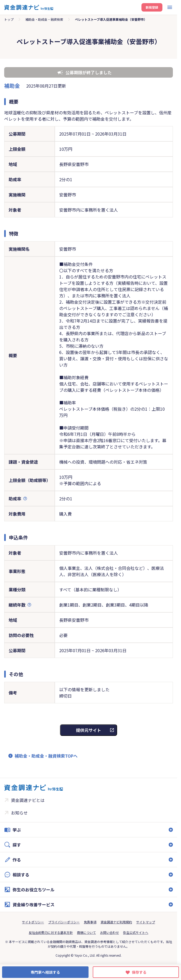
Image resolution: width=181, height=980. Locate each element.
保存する (139, 972)
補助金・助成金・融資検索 (44, 19)
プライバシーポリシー (64, 922)
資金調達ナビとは (28, 800)
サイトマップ (146, 922)
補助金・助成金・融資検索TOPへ (46, 756)
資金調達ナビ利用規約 (116, 922)
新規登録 (152, 7)
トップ (9, 19)
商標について (86, 932)
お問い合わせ (109, 932)
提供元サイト (89, 730)
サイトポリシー (33, 922)
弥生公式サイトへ (136, 932)
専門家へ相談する (45, 972)
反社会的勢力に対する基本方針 (51, 932)
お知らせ (19, 813)
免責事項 (90, 922)
